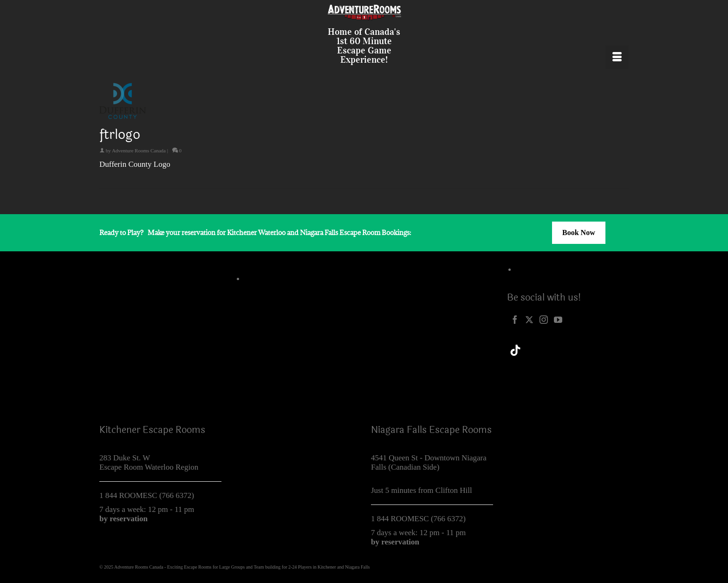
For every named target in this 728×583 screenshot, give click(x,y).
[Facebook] (515, 319)
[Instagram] (544, 319)
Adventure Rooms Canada (139, 151)
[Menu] (617, 57)
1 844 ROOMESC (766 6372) (147, 495)
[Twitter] (529, 319)
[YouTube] (558, 319)
